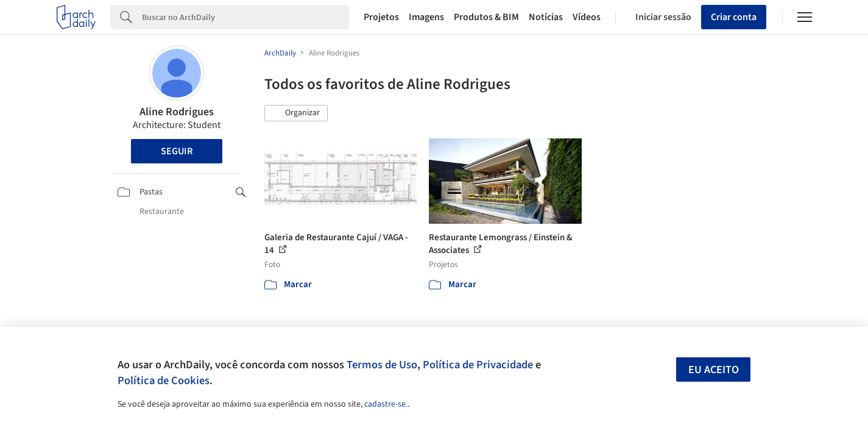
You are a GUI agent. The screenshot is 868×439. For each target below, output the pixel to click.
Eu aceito (714, 370)
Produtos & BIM (486, 17)
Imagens (426, 17)
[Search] (246, 17)
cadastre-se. (386, 404)
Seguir (177, 151)
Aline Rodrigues (177, 112)
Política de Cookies (164, 380)
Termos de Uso (382, 365)
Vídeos (587, 17)
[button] (296, 113)
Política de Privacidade (478, 365)
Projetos (381, 17)
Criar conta (734, 17)
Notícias (546, 17)
